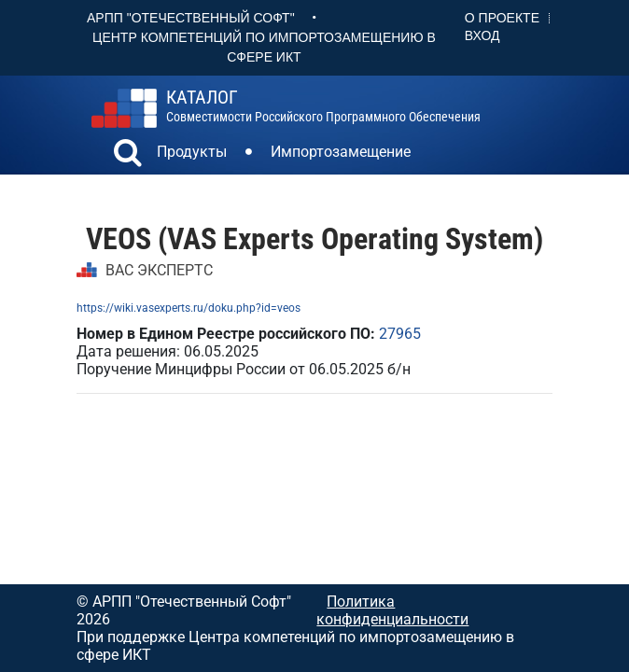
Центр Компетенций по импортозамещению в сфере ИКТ (264, 47)
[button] (128, 155)
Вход (482, 35)
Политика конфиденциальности (392, 610)
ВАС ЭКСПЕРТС (159, 270)
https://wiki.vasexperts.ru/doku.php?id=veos (189, 308)
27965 (400, 334)
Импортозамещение (341, 152)
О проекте (502, 18)
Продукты (192, 152)
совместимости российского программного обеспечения (323, 106)
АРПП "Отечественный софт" (191, 18)
